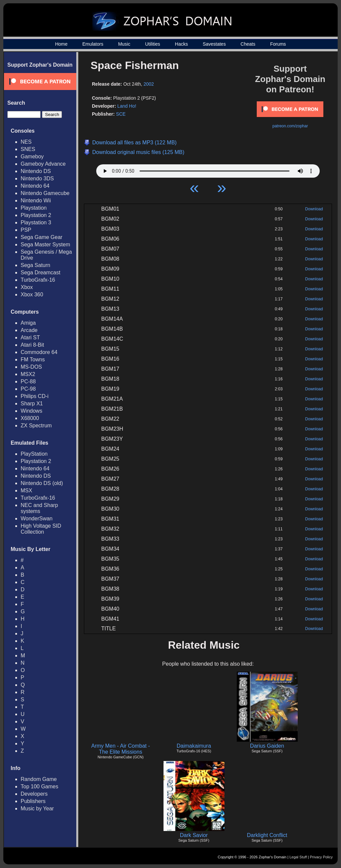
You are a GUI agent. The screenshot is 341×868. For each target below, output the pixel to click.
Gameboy (32, 156)
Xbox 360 (32, 294)
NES (26, 142)
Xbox (27, 287)
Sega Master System (45, 244)
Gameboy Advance (43, 164)
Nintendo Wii (36, 200)
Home (61, 44)
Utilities (153, 44)
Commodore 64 (39, 352)
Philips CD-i (35, 396)
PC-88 (28, 381)
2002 (149, 84)
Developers (34, 794)
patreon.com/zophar (290, 126)
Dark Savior (194, 835)
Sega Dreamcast (40, 272)
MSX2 (28, 374)
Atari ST (30, 337)
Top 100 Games (39, 786)
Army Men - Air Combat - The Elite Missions (121, 749)
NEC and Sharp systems (39, 508)
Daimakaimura (194, 746)
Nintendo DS (36, 171)
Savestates (214, 44)
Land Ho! (127, 106)
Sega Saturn (35, 265)
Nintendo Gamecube (45, 193)
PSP (26, 230)
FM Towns (33, 359)
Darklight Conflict (267, 835)
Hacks (181, 44)
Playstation (34, 208)
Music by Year (37, 808)
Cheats (248, 44)
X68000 (30, 418)
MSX (26, 490)
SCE (121, 114)
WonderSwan (37, 518)
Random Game (39, 779)
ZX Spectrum (36, 425)
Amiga (28, 323)
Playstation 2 (36, 215)
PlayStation (34, 454)
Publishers (33, 801)
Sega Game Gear (41, 237)
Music (124, 44)
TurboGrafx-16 (38, 280)
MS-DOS (31, 367)
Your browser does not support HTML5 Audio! (208, 169)
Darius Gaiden (267, 746)
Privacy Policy (321, 857)
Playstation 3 (36, 222)
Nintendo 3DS (37, 178)
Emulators (93, 44)
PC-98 (28, 389)
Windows (31, 411)
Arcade (29, 330)
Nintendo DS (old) (42, 483)
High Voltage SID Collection (41, 529)
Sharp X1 (32, 403)
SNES (28, 149)
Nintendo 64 (35, 186)
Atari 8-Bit (32, 345)
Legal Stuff (298, 857)
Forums (278, 44)
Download (314, 209)
